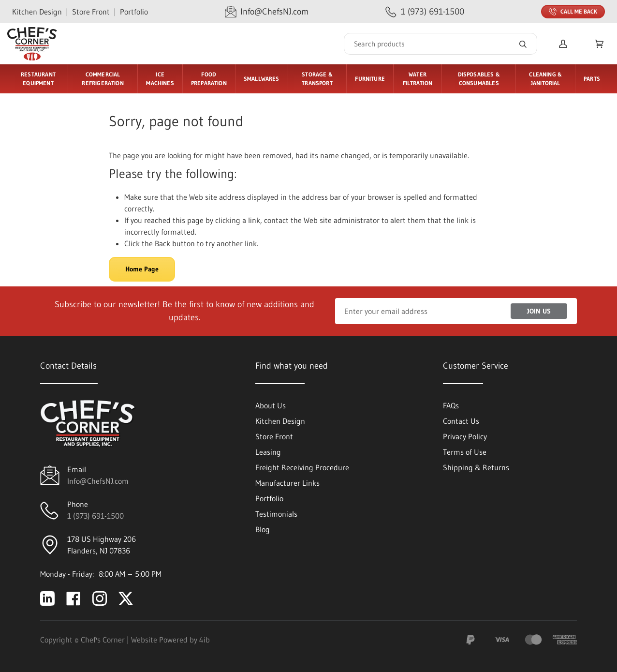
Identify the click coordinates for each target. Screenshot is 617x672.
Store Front (91, 12)
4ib (205, 640)
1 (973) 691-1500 (95, 516)
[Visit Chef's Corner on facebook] (73, 598)
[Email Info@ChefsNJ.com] (267, 12)
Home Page (142, 269)
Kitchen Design (37, 12)
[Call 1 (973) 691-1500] (425, 12)
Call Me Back (573, 12)
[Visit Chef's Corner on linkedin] (47, 598)
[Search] (441, 44)
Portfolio (134, 12)
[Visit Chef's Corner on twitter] (126, 598)
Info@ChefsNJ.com (98, 481)
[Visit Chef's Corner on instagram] (100, 598)
